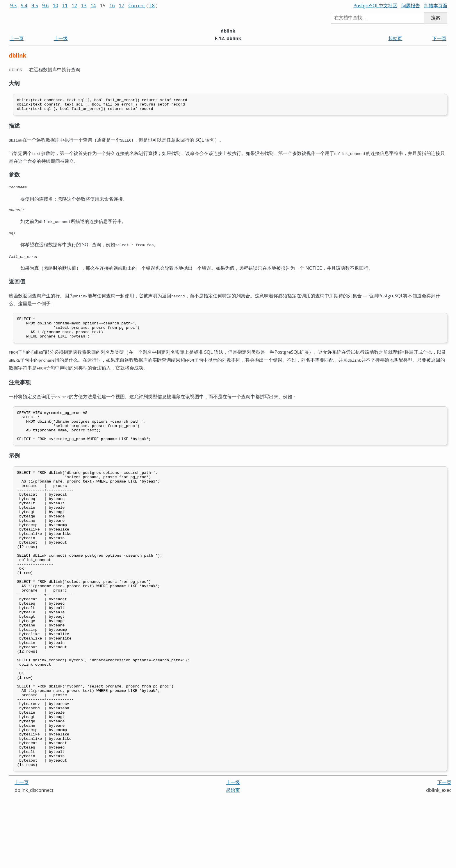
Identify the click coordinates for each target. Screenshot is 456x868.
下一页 (439, 38)
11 (65, 6)
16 (112, 6)
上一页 (17, 38)
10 (56, 6)
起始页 (395, 38)
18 (152, 6)
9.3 (14, 6)
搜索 (436, 18)
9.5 (35, 6)
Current (137, 6)
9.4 (24, 6)
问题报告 (411, 6)
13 (84, 6)
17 (122, 6)
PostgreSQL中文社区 (375, 6)
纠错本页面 (436, 6)
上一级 (61, 38)
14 (93, 6)
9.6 (46, 6)
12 (74, 6)
